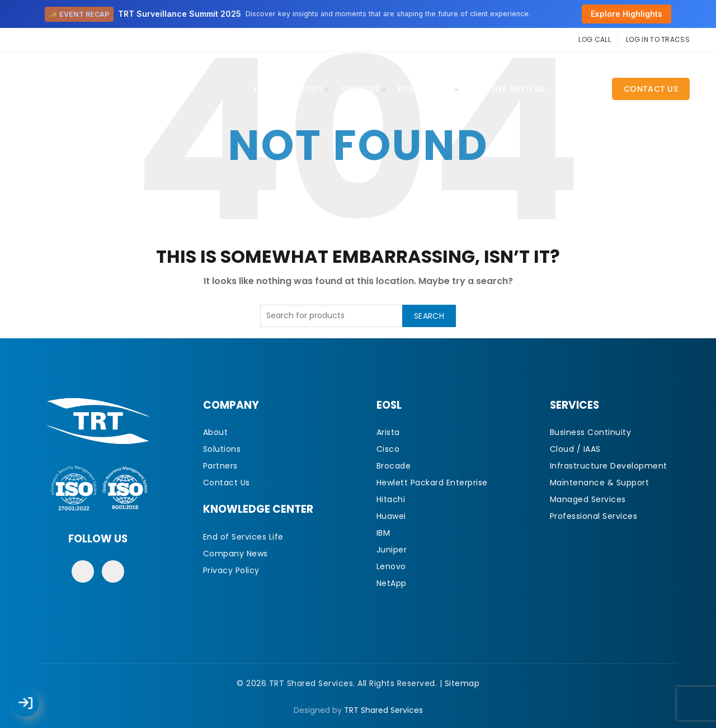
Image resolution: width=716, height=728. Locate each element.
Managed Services (588, 499)
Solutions (222, 449)
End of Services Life (243, 537)
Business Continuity (591, 432)
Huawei (391, 516)
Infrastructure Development (609, 466)
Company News (235, 554)
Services (360, 89)
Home (266, 89)
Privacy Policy (231, 570)
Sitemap (462, 683)
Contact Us (651, 89)
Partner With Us (508, 89)
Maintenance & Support (600, 483)
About (308, 89)
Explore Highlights (626, 14)
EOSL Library (425, 89)
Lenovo (391, 566)
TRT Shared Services (383, 710)
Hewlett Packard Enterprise (432, 483)
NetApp (392, 583)
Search (429, 316)
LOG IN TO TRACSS (658, 39)
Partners (220, 466)
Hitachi (391, 499)
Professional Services (594, 516)
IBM (383, 533)
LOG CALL (594, 39)
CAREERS (579, 89)
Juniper (392, 550)
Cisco (388, 449)
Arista (388, 432)
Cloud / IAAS (575, 449)
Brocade (394, 466)
